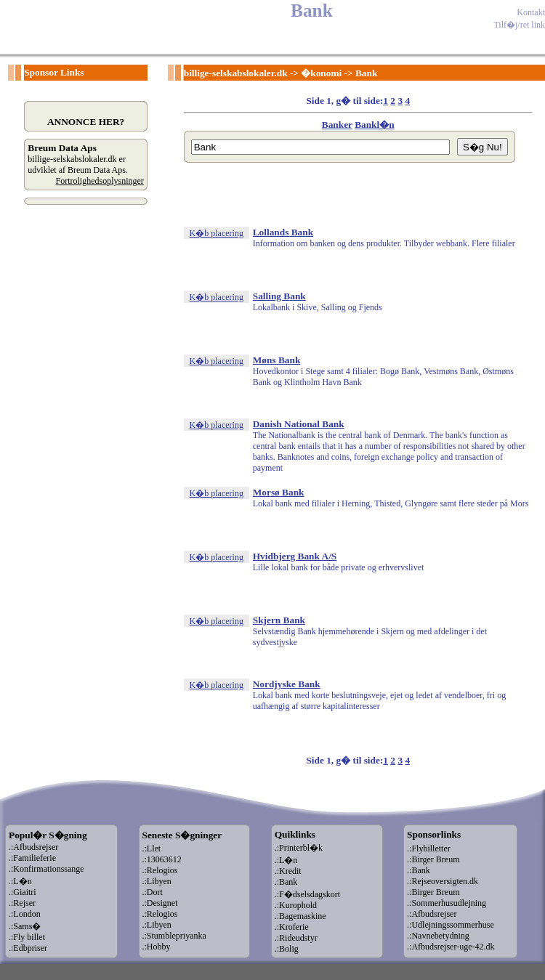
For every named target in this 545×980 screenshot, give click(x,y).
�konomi (321, 73)
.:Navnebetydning (438, 936)
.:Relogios (160, 870)
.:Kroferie (292, 927)
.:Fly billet (27, 937)
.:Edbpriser (28, 948)
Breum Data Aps (62, 148)
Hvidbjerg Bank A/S (295, 556)
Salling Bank (279, 296)
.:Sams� (25, 926)
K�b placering (217, 233)
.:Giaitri (23, 892)
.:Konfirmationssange (47, 869)
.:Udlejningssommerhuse (451, 925)
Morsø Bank (279, 492)
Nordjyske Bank (287, 684)
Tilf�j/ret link (519, 25)
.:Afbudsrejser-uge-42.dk (451, 947)
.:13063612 (162, 859)
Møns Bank (277, 360)
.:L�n (20, 881)
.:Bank (286, 882)
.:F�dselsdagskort (307, 894)
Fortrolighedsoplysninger (100, 181)
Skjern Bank (279, 620)
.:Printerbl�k (299, 848)
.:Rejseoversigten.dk (443, 881)
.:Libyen (157, 881)
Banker (337, 125)
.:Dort (153, 892)
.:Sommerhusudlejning (447, 903)
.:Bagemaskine (300, 916)
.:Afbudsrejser (33, 847)
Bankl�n (375, 125)
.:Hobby (157, 947)
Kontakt (531, 12)
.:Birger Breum (433, 859)
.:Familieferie (32, 858)
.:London (25, 914)
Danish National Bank (299, 424)
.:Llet (152, 849)
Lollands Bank (283, 232)
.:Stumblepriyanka (174, 936)
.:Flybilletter (429, 849)
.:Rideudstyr (296, 938)
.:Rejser (22, 903)
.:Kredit (288, 871)
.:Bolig (287, 949)
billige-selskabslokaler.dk (236, 73)
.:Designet (160, 903)
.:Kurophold (296, 905)
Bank (366, 73)
